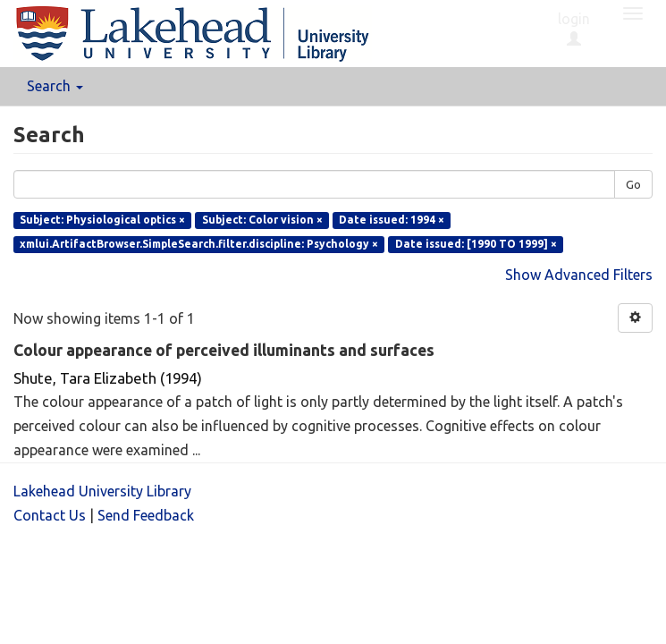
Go (633, 184)
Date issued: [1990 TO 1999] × (476, 244)
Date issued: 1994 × (392, 220)
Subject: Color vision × (262, 220)
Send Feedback (146, 515)
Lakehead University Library (102, 491)
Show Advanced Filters (579, 275)
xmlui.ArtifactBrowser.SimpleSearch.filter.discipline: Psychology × (199, 244)
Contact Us (50, 515)
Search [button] (55, 86)
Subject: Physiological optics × (102, 220)
